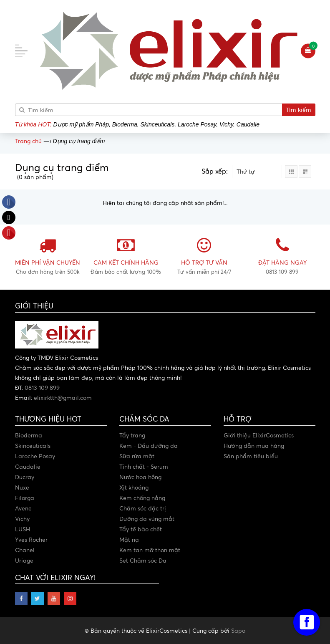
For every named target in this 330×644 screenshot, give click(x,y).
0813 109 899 (42, 388)
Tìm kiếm (299, 110)
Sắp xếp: (215, 171)
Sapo (238, 630)
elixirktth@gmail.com (63, 398)
